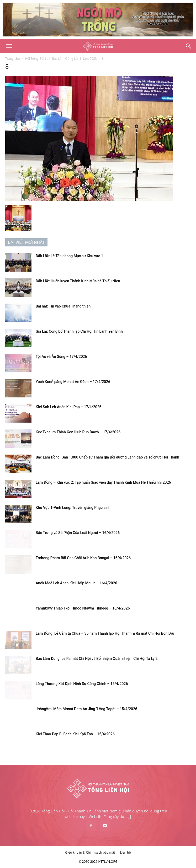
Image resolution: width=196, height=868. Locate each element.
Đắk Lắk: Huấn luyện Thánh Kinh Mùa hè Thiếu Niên (78, 281)
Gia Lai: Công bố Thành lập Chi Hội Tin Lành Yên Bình (79, 331)
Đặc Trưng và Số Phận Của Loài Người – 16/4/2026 (78, 533)
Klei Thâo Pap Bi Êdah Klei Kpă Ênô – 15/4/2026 (75, 734)
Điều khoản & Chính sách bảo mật (90, 852)
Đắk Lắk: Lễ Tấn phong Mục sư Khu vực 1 (69, 256)
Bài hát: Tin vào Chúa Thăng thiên (63, 306)
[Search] (189, 46)
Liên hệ (126, 852)
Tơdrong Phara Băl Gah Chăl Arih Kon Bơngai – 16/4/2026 (83, 558)
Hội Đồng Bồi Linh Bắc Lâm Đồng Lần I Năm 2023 (61, 59)
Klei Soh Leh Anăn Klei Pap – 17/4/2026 (69, 407)
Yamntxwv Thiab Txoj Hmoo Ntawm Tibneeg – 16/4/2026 (83, 608)
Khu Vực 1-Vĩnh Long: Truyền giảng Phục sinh (73, 508)
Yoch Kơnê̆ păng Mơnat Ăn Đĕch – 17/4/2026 (73, 382)
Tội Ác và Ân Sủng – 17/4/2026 (61, 357)
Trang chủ (13, 59)
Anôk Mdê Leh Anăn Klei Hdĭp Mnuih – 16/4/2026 (76, 583)
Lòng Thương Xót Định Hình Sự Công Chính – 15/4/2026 (82, 684)
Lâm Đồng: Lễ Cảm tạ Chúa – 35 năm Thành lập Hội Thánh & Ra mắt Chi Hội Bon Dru (105, 633)
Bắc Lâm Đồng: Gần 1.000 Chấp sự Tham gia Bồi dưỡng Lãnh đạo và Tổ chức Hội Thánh (107, 457)
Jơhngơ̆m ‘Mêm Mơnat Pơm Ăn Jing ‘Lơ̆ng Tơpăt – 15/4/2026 (86, 709)
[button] (9, 46)
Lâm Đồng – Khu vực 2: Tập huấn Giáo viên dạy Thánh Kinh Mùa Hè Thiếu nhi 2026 (103, 482)
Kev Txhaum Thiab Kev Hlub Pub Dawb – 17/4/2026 (78, 432)
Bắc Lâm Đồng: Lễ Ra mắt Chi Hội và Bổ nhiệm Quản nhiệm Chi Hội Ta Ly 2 (97, 659)
